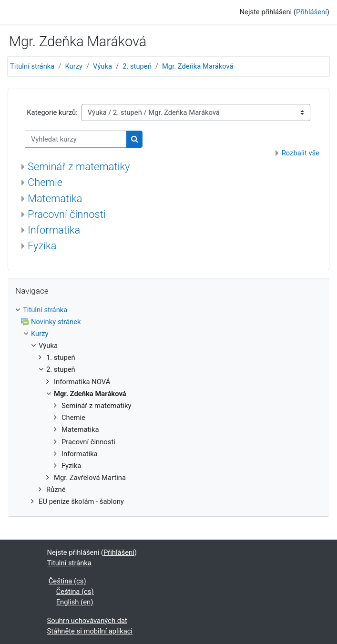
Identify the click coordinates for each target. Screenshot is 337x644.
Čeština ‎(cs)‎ (67, 581)
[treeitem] (168, 406)
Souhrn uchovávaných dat (87, 621)
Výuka (102, 66)
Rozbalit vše (301, 153)
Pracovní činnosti (67, 214)
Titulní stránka (32, 66)
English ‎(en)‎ (75, 602)
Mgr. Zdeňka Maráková (198, 66)
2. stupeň (137, 66)
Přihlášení (311, 12)
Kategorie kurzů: (52, 112)
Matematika (55, 199)
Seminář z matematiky (79, 167)
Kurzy (74, 66)
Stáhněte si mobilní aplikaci (90, 631)
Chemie (45, 182)
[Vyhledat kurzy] (76, 139)
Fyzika (42, 246)
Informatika (54, 230)
